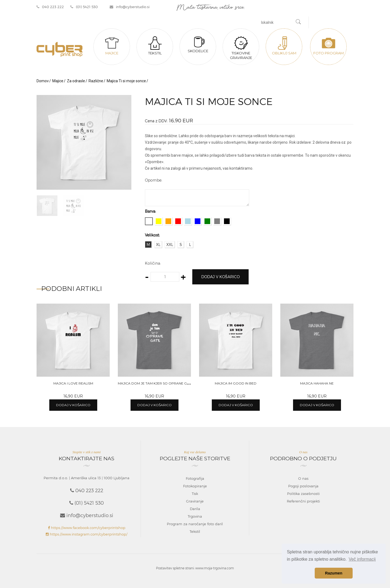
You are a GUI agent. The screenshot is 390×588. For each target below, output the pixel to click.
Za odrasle (76, 81)
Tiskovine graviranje (241, 48)
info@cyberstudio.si (130, 7)
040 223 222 (50, 7)
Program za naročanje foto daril (195, 524)
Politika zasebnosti (303, 494)
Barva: (150, 211)
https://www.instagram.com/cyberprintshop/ (87, 534)
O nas (303, 478)
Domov (43, 81)
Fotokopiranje (195, 486)
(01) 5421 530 (84, 7)
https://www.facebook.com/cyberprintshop (87, 528)
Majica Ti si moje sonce (126, 81)
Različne (96, 81)
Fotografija (195, 478)
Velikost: (152, 235)
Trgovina (195, 516)
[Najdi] (298, 22)
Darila (195, 509)
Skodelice (198, 45)
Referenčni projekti (303, 501)
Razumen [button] (334, 573)
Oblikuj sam (284, 46)
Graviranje (195, 501)
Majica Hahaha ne (317, 383)
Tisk (195, 494)
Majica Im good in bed (236, 383)
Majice (112, 46)
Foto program (329, 46)
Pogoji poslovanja (303, 486)
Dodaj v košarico (220, 277)
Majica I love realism (73, 383)
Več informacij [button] (362, 559)
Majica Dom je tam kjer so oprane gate (156, 383)
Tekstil (155, 46)
